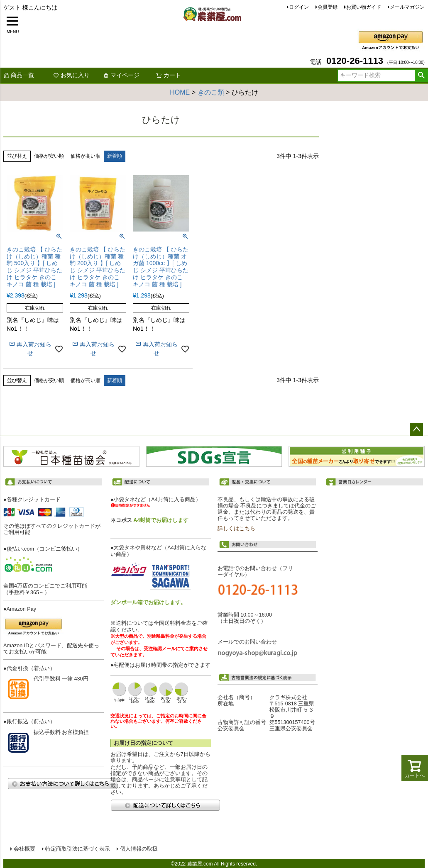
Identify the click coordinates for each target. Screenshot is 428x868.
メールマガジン (407, 7)
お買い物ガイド (364, 7)
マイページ (121, 75)
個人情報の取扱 (138, 848)
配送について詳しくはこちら (165, 805)
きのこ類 (211, 92)
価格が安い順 (49, 156)
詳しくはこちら (236, 529)
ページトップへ (416, 429)
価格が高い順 (86, 156)
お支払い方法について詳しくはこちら (62, 784)
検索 (421, 76)
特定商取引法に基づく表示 (77, 848)
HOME (180, 92)
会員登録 (328, 7)
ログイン (299, 7)
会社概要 (24, 848)
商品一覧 (19, 75)
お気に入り (71, 75)
